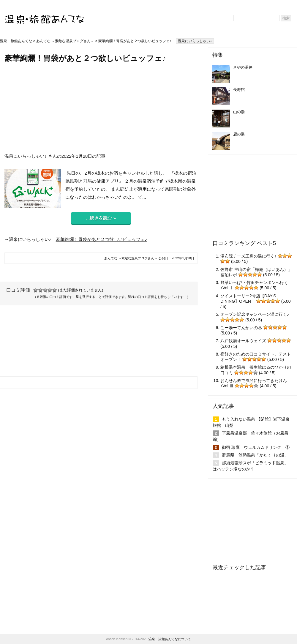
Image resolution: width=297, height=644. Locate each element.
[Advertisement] (101, 108)
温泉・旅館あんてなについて (170, 639)
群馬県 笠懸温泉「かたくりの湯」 (255, 455)
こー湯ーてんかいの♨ (241, 328)
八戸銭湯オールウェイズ (243, 341)
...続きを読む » (101, 218)
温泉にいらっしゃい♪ (195, 41)
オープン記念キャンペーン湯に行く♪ (255, 314)
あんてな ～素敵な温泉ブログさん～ (65, 41)
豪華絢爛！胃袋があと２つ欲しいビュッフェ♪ (102, 239)
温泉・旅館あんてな (16, 41)
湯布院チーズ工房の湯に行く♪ (248, 256)
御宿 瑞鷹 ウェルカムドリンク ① (256, 447)
